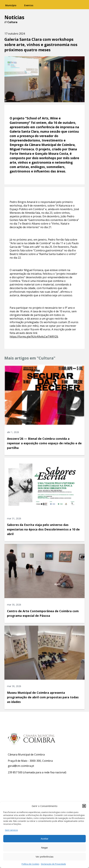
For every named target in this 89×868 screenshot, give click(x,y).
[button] (84, 806)
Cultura (12, 22)
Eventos (29, 5)
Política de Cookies (30, 864)
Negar (45, 848)
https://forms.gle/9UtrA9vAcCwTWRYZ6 (34, 337)
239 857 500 (15, 772)
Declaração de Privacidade (53, 864)
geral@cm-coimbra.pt (21, 766)
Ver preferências (44, 857)
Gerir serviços (11, 830)
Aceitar (45, 839)
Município (11, 5)
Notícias (14, 17)
